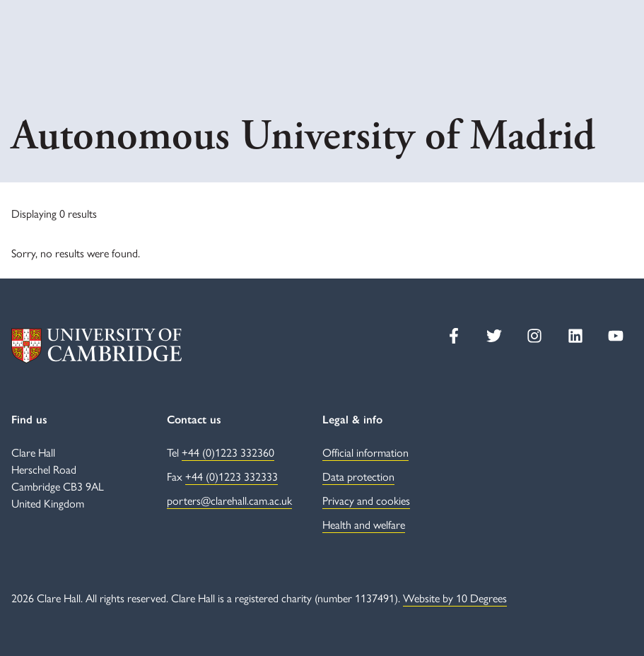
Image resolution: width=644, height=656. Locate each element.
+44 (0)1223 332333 (232, 476)
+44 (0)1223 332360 (228, 452)
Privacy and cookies (366, 500)
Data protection (358, 476)
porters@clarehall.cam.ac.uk (229, 500)
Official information (365, 452)
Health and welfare (364, 524)
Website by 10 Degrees (455, 598)
